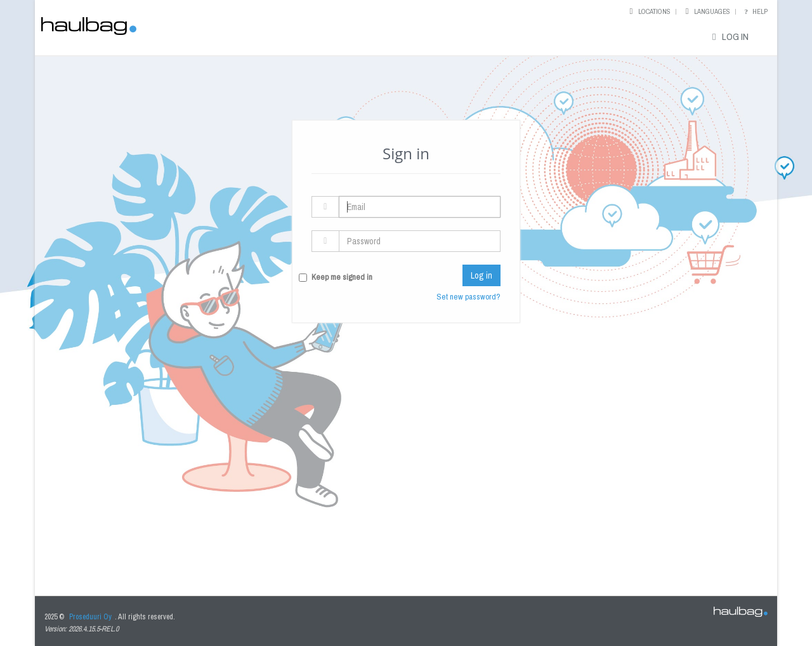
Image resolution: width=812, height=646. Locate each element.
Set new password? (468, 297)
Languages (712, 11)
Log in (728, 36)
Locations (654, 11)
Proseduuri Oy (90, 617)
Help (755, 11)
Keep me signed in (342, 277)
